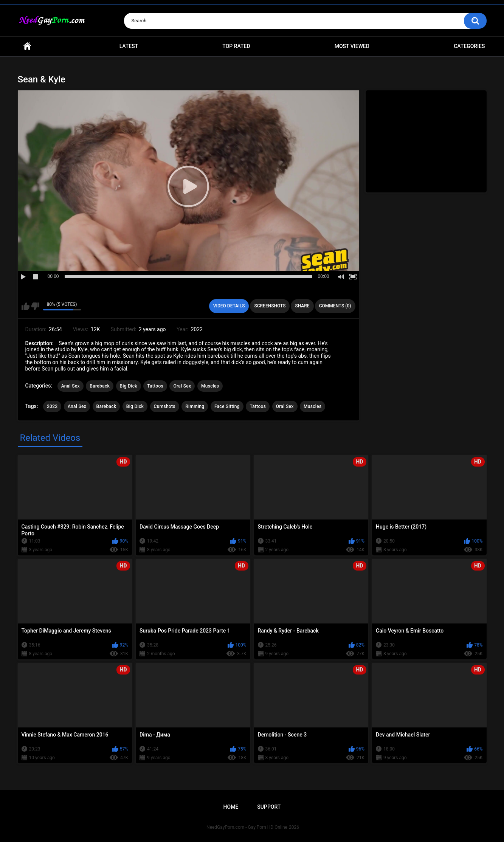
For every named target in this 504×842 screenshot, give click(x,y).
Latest (129, 46)
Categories (469, 46)
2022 (52, 406)
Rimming (195, 406)
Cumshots (165, 406)
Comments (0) (335, 306)
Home (27, 46)
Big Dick (129, 386)
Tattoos (155, 386)
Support (269, 807)
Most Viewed (352, 46)
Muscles (210, 386)
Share (302, 306)
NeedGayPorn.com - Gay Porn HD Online (247, 827)
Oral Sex (182, 386)
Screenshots (270, 306)
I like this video (26, 306)
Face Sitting (227, 406)
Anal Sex (71, 386)
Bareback (100, 386)
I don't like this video (35, 306)
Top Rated (236, 46)
